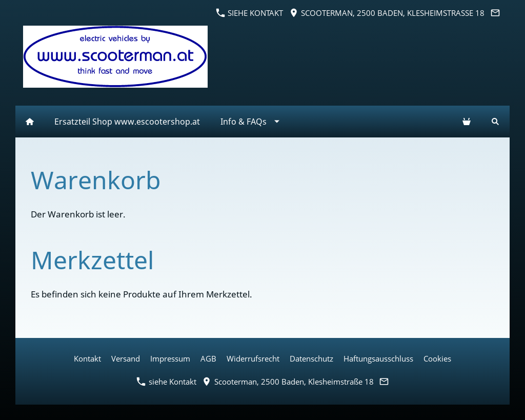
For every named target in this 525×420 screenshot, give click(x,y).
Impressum (170, 358)
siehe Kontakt (250, 13)
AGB (208, 358)
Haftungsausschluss (378, 358)
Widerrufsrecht (253, 358)
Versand (126, 358)
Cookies (437, 358)
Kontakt (87, 358)
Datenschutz (311, 358)
